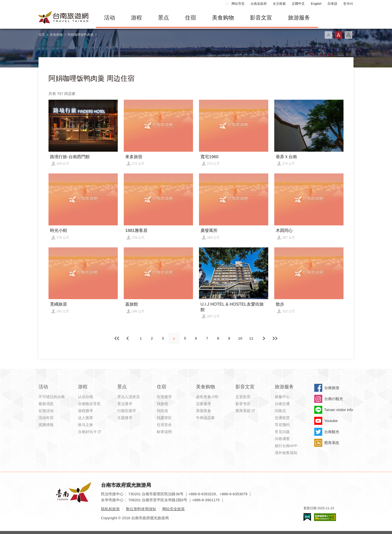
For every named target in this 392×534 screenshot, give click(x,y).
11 (251, 338)
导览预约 (282, 425)
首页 (42, 35)
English (316, 4)
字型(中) (338, 35)
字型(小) (328, 35)
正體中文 (298, 4)
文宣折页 (243, 397)
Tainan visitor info (339, 410)
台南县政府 (259, 4)
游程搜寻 (85, 411)
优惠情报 (46, 425)
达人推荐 (85, 418)
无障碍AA (325, 517)
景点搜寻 (125, 404)
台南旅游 (332, 388)
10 (240, 338)
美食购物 (223, 18)
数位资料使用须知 (141, 509)
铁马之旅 (85, 425)
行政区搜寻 (127, 411)
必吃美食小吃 (207, 397)
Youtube (331, 421)
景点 (163, 18)
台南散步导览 (89, 404)
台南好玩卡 (87, 432)
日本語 (332, 4)
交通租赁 (282, 418)
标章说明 (164, 432)
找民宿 (162, 411)
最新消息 (46, 404)
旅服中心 (282, 397)
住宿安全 (164, 425)
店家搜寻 (203, 404)
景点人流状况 (128, 397)
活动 (109, 18)
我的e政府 (307, 517)
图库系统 (243, 411)
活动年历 (46, 418)
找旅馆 (162, 404)
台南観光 (332, 432)
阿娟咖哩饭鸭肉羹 (80, 35)
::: (227, 4)
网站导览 (238, 4)
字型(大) (348, 35)
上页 (264, 338)
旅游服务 (299, 18)
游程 (136, 18)
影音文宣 (261, 18)
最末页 (275, 338)
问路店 (280, 411)
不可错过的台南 (52, 397)
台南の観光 (334, 399)
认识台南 (85, 397)
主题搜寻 (125, 418)
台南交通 (282, 404)
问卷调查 (282, 439)
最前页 (117, 338)
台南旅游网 (63, 18)
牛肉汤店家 (205, 418)
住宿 (190, 18)
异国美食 (203, 411)
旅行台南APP (286, 446)
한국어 (348, 4)
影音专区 (243, 404)
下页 (128, 338)
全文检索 (279, 4)
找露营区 (164, 418)
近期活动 (46, 411)
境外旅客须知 (286, 453)
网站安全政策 (173, 509)
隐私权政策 (110, 509)
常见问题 (282, 432)
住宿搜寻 (164, 397)
